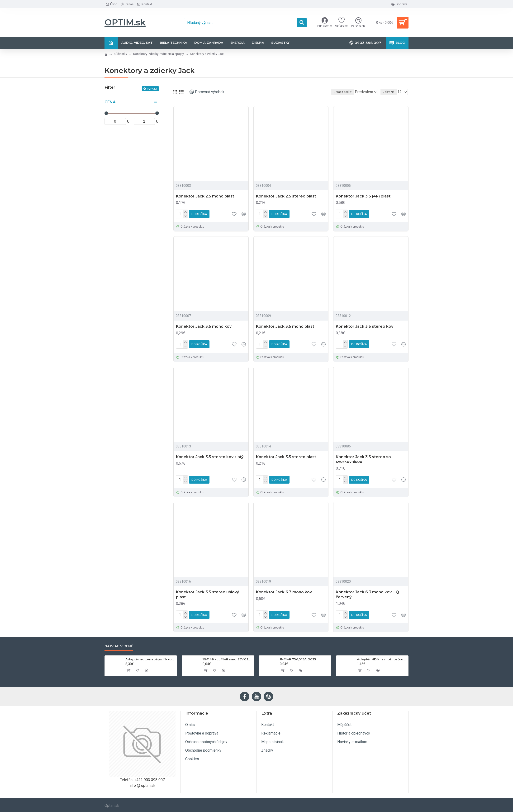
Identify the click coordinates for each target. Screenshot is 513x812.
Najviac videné (119, 646)
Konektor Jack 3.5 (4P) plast (363, 196)
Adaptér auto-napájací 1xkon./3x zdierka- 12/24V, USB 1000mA (150, 659)
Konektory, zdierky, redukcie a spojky (159, 54)
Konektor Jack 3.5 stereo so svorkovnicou (363, 459)
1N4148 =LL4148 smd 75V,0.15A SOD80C (227, 659)
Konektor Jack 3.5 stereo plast (286, 457)
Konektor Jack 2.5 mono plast (205, 196)
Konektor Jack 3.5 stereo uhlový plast (207, 595)
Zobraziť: (390, 92)
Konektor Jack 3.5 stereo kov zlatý (210, 457)
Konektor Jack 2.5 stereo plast (286, 196)
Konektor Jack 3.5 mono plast (285, 326)
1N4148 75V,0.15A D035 (298, 659)
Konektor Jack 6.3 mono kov (284, 592)
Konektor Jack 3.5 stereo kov (365, 326)
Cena (110, 102)
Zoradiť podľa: (333, 92)
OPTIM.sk (125, 22)
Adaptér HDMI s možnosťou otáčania (382, 659)
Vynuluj (152, 89)
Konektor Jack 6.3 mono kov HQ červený (367, 595)
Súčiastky (120, 54)
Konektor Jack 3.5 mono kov (204, 326)
